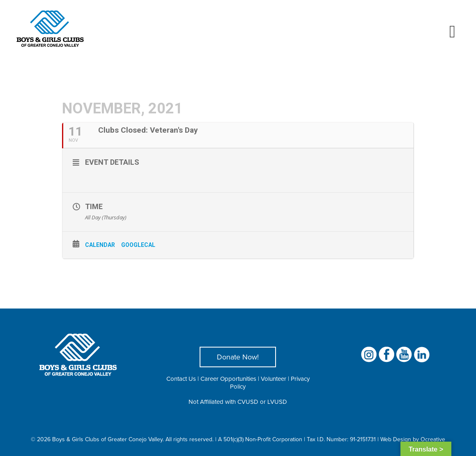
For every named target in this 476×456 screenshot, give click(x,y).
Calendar (100, 245)
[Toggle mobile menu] (452, 32)
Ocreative (433, 439)
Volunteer (274, 379)
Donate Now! (238, 357)
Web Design (396, 439)
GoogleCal (138, 245)
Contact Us (181, 379)
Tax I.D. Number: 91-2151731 (341, 439)
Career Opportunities (228, 379)
